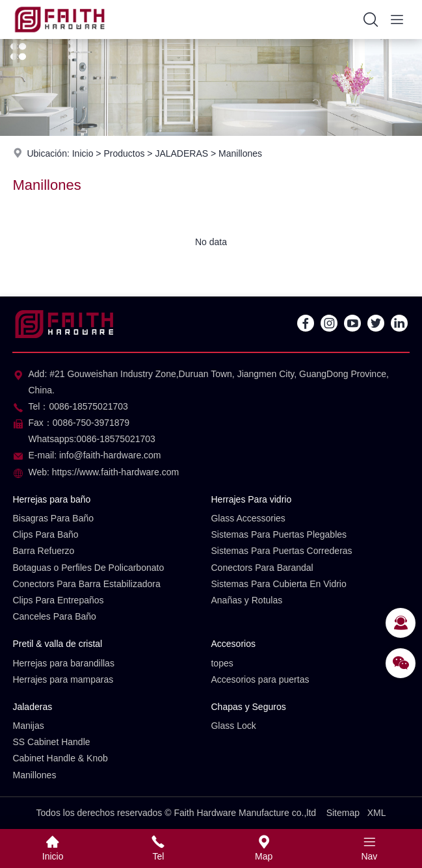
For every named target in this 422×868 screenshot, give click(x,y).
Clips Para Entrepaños (58, 600)
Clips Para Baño (45, 534)
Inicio (83, 153)
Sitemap (343, 813)
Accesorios (233, 644)
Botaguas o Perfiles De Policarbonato (88, 568)
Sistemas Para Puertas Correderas (281, 551)
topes (222, 663)
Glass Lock (233, 726)
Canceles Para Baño (54, 616)
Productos (124, 153)
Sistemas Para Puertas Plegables (279, 534)
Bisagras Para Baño (53, 518)
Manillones (240, 153)
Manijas (28, 726)
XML (377, 813)
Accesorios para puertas (260, 679)
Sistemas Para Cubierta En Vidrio (278, 584)
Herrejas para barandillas (63, 663)
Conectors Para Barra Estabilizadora (86, 584)
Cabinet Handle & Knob (60, 758)
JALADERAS (181, 153)
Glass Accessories (248, 518)
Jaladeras (32, 707)
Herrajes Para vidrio (251, 499)
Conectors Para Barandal (262, 568)
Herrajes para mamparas (63, 679)
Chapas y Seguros (248, 707)
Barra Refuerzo (43, 551)
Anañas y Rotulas (246, 600)
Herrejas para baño (51, 499)
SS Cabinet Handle (51, 742)
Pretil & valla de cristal (57, 644)
